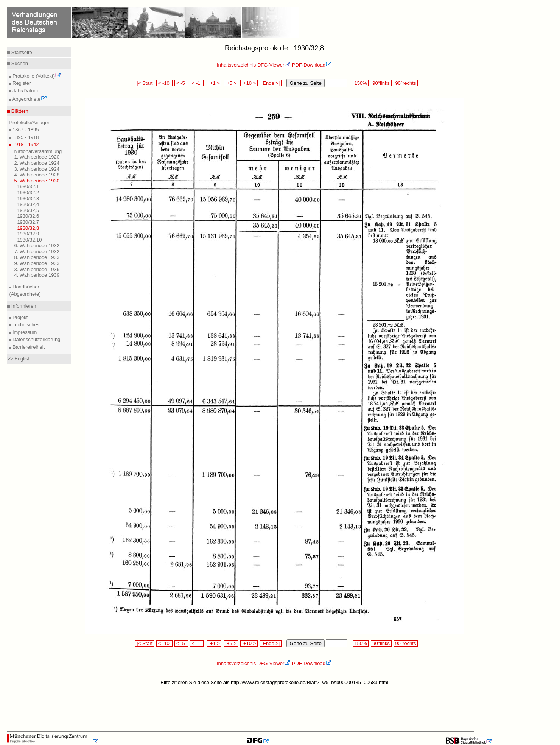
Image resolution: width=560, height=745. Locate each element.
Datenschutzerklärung (36, 339)
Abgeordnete (29, 99)
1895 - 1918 (25, 137)
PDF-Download (312, 65)
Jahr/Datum (24, 91)
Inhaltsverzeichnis (236, 65)
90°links (381, 83)
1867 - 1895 (25, 130)
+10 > (249, 83)
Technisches (25, 325)
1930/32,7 (28, 222)
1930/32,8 (28, 228)
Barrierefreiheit (28, 347)
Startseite (21, 52)
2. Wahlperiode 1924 (37, 163)
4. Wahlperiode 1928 (37, 175)
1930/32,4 (28, 204)
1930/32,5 (28, 210)
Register (21, 83)
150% (361, 83)
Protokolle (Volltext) (36, 76)
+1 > (214, 83)
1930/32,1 (28, 186)
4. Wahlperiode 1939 (37, 275)
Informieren (23, 306)
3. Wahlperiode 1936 (37, 269)
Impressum (24, 332)
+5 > (231, 83)
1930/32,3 (28, 199)
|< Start (145, 83)
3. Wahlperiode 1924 (37, 169)
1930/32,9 (28, 234)
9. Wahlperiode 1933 (37, 263)
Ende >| (271, 83)
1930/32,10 (29, 240)
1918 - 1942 (25, 144)
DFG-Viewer (274, 65)
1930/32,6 (28, 216)
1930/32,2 (28, 192)
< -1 (197, 83)
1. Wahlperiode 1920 (37, 157)
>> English (19, 359)
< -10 (164, 83)
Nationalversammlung (38, 151)
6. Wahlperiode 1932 (37, 245)
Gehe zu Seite (305, 83)
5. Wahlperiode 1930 (37, 181)
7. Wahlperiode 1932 (37, 252)
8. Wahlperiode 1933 (37, 257)
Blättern (19, 111)
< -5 (181, 83)
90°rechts (406, 83)
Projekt (19, 317)
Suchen (19, 63)
